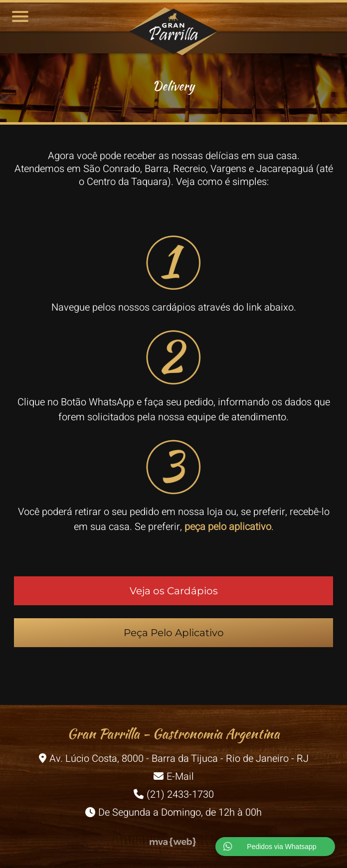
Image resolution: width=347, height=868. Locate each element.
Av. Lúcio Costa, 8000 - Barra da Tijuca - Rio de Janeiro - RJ (174, 759)
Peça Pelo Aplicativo (174, 633)
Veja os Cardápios (174, 591)
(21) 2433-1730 (174, 794)
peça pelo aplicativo (228, 527)
